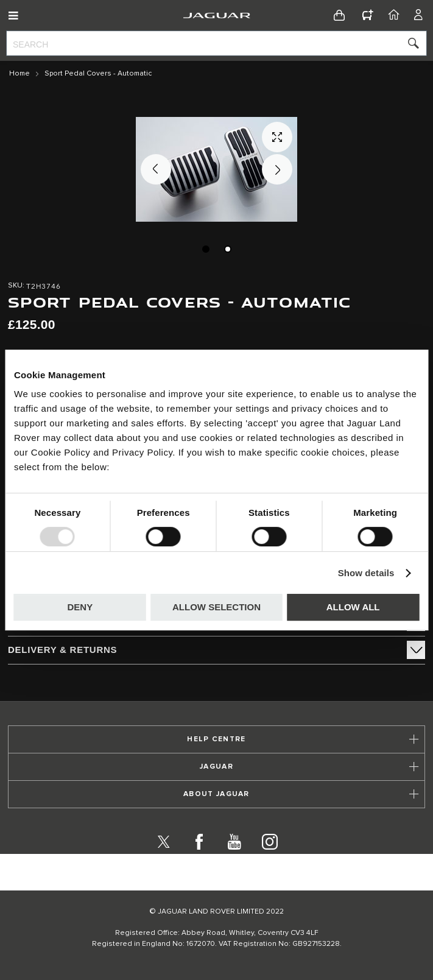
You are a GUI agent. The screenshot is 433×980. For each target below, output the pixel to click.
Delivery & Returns (62, 650)
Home (19, 74)
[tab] (216, 650)
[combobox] (216, 43)
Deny (80, 607)
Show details (366, 573)
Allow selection (216, 607)
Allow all (353, 607)
